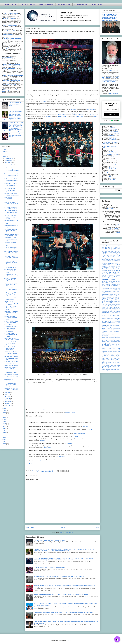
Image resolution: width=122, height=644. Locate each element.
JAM (103, 306)
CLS (106, 277)
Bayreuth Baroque (110, 254)
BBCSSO (118, 255)
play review (118, 333)
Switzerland (105, 354)
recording (118, 338)
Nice (108, 320)
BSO (115, 262)
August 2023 (8, 167)
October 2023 (8, 163)
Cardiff (113, 270)
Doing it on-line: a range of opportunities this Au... (11, 267)
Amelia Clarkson (113, 157)
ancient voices (117, 249)
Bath (103, 254)
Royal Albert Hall (91, 110)
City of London (113, 275)
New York (109, 319)
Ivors (119, 304)
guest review (117, 301)
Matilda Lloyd (112, 181)
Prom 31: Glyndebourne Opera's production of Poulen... (11, 335)
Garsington (109, 296)
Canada (109, 270)
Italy (117, 304)
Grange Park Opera (108, 300)
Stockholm (104, 351)
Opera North (105, 327)
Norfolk (119, 320)
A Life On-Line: (114, 246)
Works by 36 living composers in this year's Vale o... (11, 262)
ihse (120, 303)
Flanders (107, 294)
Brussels (112, 262)
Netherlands (112, 317)
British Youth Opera (106, 261)
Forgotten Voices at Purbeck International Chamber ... (12, 235)
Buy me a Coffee (113, 93)
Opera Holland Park (107, 325)
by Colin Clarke (115, 265)
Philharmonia (105, 333)
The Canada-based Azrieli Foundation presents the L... (11, 175)
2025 (5, 152)
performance (117, 331)
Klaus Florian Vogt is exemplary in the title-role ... (11, 204)
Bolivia (111, 258)
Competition (111, 278)
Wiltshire (119, 368)
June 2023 (8, 394)
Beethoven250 (111, 257)
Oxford (104, 330)
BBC (35, 35)
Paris (111, 331)
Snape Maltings (106, 347)
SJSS (108, 346)
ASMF (112, 250)
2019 (5, 415)
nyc (117, 323)
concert (119, 278)
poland (103, 334)
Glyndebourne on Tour (107, 299)
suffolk (114, 353)
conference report (106, 281)
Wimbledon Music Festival (108, 370)
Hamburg (104, 303)
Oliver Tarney (112, 140)
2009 (5, 437)
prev (119, 334)
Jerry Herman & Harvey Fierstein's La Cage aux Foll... (11, 239)
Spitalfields (105, 350)
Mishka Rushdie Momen (113, 169)
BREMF (104, 259)
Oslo (119, 329)
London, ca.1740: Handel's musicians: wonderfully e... (11, 289)
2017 (5, 420)
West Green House (115, 365)
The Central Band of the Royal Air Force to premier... (10, 217)
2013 (5, 428)
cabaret (111, 269)
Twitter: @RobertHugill (46, 4)
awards (119, 250)
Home (31, 463)
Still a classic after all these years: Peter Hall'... (11, 299)
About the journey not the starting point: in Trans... (11, 372)
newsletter (104, 320)
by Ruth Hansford (110, 268)
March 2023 (8, 401)
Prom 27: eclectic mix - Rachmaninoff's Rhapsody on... (10, 348)
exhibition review (108, 291)
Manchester (108, 313)
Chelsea (104, 274)
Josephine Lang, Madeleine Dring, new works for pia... (11, 313)
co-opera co (114, 277)
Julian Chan (110, 152)
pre (116, 334)
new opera (104, 319)
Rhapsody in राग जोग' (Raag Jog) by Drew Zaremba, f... (11, 376)
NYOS (103, 324)
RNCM (119, 339)
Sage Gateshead (116, 342)
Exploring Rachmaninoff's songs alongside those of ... (11, 180)
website (119, 364)
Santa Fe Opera (114, 343)
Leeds (111, 307)
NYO (119, 323)
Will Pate (95, 116)
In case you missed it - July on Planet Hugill (11, 362)
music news (112, 315)
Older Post (95, 528)
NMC (110, 320)
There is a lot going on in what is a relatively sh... (11, 248)
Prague (113, 334)
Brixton (108, 262)
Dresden (104, 286)
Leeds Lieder (117, 307)
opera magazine (116, 325)
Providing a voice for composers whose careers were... (10, 330)
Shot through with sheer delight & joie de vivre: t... (11, 275)
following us (46, 410)
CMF (109, 277)
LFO (119, 309)
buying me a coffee (70, 413)
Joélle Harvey (92, 115)
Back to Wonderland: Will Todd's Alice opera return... (11, 185)
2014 (5, 426)
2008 (5, 439)
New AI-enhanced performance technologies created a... (11, 199)
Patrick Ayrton (112, 168)
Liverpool (111, 310)
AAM (32, 35)
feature (114, 291)
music (116, 314)
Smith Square (117, 346)
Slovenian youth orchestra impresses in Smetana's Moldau (50, 567)
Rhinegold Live (108, 339)
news (119, 318)
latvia (119, 306)
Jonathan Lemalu (80, 116)
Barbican (109, 253)
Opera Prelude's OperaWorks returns (10, 380)
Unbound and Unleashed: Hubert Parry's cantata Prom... (11, 231)
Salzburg (104, 343)
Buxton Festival (114, 263)
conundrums (113, 281)
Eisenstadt (104, 288)
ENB (111, 288)
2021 (5, 411)
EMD (108, 288)
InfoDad (118, 232)
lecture (107, 307)
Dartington (108, 284)
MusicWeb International (114, 228)
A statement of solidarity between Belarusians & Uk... (11, 343)
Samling (108, 343)
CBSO (117, 270)
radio (114, 336)
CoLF (119, 277)
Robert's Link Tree (11, 4)
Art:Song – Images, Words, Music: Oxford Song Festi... (11, 294)
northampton (118, 321)
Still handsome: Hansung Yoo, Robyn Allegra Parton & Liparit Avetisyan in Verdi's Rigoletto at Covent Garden (64, 613)
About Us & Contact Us (28, 4)
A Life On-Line (106, 246)
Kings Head (107, 306)
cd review (110, 272)
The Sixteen (117, 357)
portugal (108, 334)
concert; (119, 280)
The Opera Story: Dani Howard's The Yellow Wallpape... (10, 385)
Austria (115, 250)
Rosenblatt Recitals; (107, 340)
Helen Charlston (116, 133)
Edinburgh (108, 287)
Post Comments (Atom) (66, 532)
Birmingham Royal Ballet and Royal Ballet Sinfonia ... (11, 170)
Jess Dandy (49, 116)
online (113, 324)
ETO (116, 290)
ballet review (111, 251)
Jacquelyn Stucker (79, 115)
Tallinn (109, 354)
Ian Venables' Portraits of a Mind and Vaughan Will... (11, 368)
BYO (107, 269)
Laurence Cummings (68, 113)
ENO (103, 290)
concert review (41, 35)
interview (42, 441)
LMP (115, 310)
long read (110, 311)
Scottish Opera (110, 344)
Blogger (68, 640)
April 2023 (7, 399)
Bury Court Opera (106, 263)
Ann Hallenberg (115, 165)
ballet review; (118, 251)
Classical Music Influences (109, 81)
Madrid (103, 313)
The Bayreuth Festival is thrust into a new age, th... (11, 212)
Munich (119, 313)
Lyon (119, 311)
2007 (5, 442)
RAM (116, 336)
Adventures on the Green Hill (113, 247)
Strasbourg (110, 351)
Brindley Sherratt (62, 116)
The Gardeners (110, 356)
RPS (113, 340)
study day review (106, 353)
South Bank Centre (114, 348)
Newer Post (30, 528)
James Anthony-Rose (109, 161)
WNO (115, 370)
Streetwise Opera (117, 351)
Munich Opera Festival (106, 314)
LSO (117, 311)
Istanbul (114, 304)
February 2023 (9, 403)
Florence (112, 295)
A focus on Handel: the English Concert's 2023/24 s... (10, 280)
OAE (106, 324)
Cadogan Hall (117, 269)
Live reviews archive (64, 4)
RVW (119, 340)
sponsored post (111, 350)
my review (43, 101)
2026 (5, 150)
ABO (103, 247)
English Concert (116, 288)
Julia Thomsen (113, 138)
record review (71, 443)
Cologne (104, 278)
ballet (106, 251)
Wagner (119, 362)
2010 (5, 435)
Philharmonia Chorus (57, 113)
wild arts (114, 368)
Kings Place (114, 306)
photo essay (111, 333)
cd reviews (118, 272)
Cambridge (104, 270)
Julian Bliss (113, 180)
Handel (47, 35)
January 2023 (8, 406)
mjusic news (114, 313)
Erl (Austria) (108, 290)
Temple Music (114, 354)
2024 (5, 154)
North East (105, 321)
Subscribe (111, 114)
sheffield (104, 346)
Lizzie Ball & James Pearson (111, 154)
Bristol (112, 259)
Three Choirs (105, 360)
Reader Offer (105, 338)
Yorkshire (110, 371)
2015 (5, 424)
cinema (108, 275)
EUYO (103, 291)
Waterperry (109, 364)
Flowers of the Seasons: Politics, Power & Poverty (11, 339)
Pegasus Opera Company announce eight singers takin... (11, 358)
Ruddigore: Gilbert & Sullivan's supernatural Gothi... (11, 318)
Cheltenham (110, 274)
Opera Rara (113, 327)
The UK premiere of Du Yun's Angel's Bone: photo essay (49, 540)
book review (117, 258)
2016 (5, 422)
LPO (114, 311)
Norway (113, 323)
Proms (51, 35)
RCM (119, 336)
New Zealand (114, 319)
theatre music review (107, 358)
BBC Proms (73, 110)
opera (119, 324)
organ (117, 329)
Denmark (114, 284)
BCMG (103, 257)
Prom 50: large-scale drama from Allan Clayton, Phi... (11, 208)
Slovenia (112, 346)
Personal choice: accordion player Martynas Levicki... (12, 389)
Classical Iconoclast (118, 225)
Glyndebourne (117, 297)
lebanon (103, 307)
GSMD (104, 301)
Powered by (111, 120)
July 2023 (7, 392)
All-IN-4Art (110, 249)
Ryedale (104, 342)
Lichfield (104, 310)
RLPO (116, 339)
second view (117, 344)
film (113, 293)
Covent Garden (109, 283)
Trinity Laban (114, 360)
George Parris (113, 153)
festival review (109, 293)
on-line (109, 324)
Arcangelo (104, 250)
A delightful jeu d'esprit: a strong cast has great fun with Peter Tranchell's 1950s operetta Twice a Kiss (62, 576)
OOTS (116, 324)
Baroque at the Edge (116, 253)
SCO (119, 343)
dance (103, 284)
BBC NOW (113, 255)
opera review (42, 424)
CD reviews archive (81, 4)
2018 (5, 417)
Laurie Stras (106, 173)
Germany (118, 296)
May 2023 (7, 397)
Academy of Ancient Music (43, 113)
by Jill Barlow (112, 266)
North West (111, 321)
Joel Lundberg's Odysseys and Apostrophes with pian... (11, 253)
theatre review (117, 358)
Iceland (116, 303)
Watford (114, 364)
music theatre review (80, 434)
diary (119, 284)
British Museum (117, 259)
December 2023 (9, 158)
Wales (103, 364)
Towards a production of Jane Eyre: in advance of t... (11, 258)
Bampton (104, 253)
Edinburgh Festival (116, 287)
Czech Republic (117, 283)
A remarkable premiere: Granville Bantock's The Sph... (11, 244)
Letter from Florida (110, 309)
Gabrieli (104, 296)
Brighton (108, 259)
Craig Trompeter (108, 149)
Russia (116, 340)
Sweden (119, 353)
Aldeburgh (104, 249)
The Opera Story (109, 357)
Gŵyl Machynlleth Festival (11, 365)
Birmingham (105, 258)
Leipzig (103, 309)
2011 (5, 433)
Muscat (113, 314)
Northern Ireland (106, 323)
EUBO (119, 290)
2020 (5, 413)
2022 (5, 408)
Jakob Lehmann (113, 177)
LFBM (117, 309)
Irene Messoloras (113, 132)
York (106, 371)
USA (116, 361)
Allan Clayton (61, 115)
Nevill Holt (118, 317)
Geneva (114, 296)
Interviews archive (96, 4)
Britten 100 (114, 261)
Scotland (104, 344)
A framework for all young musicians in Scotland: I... (11, 353)
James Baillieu (111, 128)
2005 (5, 446)
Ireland (110, 304)
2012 (5, 431)
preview (105, 336)
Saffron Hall (109, 342)
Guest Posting (110, 301)
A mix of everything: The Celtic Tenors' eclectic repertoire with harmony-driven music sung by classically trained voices (110, 17)
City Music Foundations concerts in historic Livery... (10, 271)
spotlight (118, 350)
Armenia (109, 250)
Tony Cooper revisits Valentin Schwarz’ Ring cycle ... (11, 190)
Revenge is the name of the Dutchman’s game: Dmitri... (11, 222)
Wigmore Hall (106, 368)
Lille (107, 310)
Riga (113, 339)
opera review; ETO (111, 329)
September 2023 (9, 165)
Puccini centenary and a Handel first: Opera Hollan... (10, 284)
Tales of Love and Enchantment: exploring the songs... (11, 303)
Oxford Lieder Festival (111, 330)
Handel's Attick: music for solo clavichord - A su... (11, 326)
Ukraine (112, 361)
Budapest (118, 262)
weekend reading (106, 365)
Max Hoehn (111, 136)
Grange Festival (116, 299)
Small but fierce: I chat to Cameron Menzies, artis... (11, 308)
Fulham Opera (117, 294)
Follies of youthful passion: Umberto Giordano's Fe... (11, 194)
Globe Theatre (106, 297)
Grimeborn (118, 300)
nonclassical (114, 320)
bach (103, 251)
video (114, 362)
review (103, 339)
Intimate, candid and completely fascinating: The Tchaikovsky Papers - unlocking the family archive (61, 595)
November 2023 (9, 160)
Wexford (104, 367)
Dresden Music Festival (112, 286)
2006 (5, 444)
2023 (5, 156)
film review (116, 293)
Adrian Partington (113, 129)
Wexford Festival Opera (114, 367)
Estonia (112, 290)
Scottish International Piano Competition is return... (11, 322)
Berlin (119, 257)
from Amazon (111, 209)
